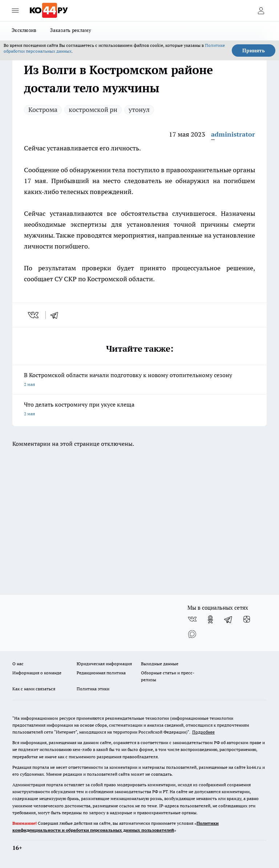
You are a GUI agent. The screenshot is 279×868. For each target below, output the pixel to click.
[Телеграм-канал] (229, 619)
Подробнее (203, 732)
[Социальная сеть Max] (192, 634)
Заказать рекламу (71, 30)
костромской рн (93, 110)
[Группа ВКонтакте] (192, 619)
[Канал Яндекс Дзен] (247, 619)
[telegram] (57, 315)
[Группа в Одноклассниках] (210, 619)
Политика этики (93, 689)
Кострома (43, 110)
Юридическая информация (104, 664)
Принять (254, 51)
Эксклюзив (24, 30)
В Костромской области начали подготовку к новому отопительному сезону (139, 380)
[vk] (34, 315)
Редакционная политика (101, 673)
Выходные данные (160, 664)
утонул (139, 110)
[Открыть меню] (15, 11)
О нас (18, 664)
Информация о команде (37, 673)
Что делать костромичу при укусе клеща (139, 410)
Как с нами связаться (34, 689)
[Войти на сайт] (261, 11)
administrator (233, 134)
